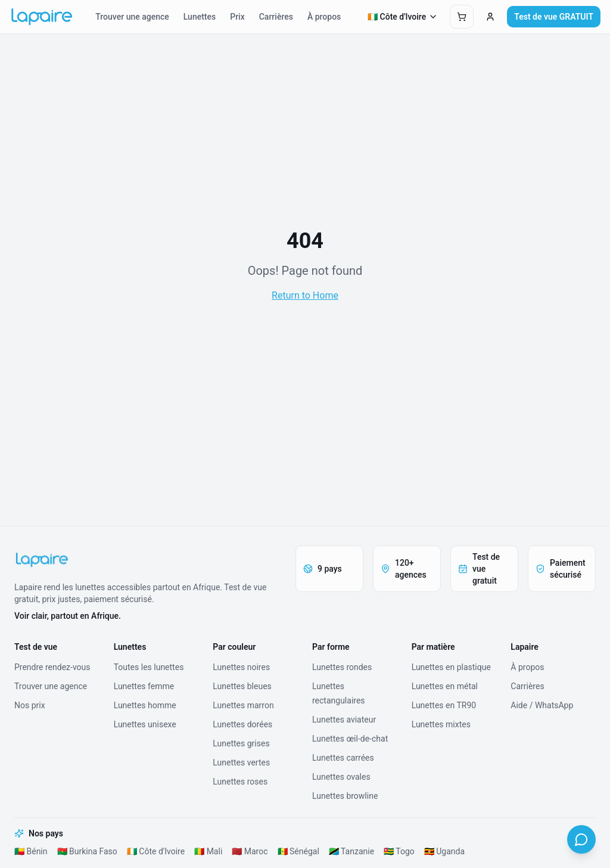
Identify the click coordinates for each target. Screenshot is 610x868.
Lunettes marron (243, 705)
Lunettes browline (345, 796)
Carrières (276, 17)
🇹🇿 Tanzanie (351, 851)
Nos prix (30, 705)
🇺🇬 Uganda (444, 851)
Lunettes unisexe (145, 724)
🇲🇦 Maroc (250, 851)
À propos (324, 17)
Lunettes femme (144, 686)
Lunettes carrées (343, 758)
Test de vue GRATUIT (554, 17)
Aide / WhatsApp (542, 705)
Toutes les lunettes (149, 667)
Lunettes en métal (445, 686)
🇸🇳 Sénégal (298, 851)
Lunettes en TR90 (444, 705)
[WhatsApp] (581, 839)
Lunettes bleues (242, 686)
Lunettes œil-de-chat (350, 739)
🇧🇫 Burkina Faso (87, 851)
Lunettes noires (241, 667)
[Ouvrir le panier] (462, 17)
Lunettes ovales (341, 777)
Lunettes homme (145, 705)
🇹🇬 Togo (399, 851)
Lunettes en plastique (451, 667)
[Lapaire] (148, 560)
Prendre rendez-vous (52, 667)
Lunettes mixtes (441, 724)
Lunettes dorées (242, 724)
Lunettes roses (240, 782)
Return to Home (305, 295)
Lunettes (200, 17)
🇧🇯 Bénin (31, 851)
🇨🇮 (403, 17)
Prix (237, 17)
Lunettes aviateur (344, 720)
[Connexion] (490, 17)
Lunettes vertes (241, 762)
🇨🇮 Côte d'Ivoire (156, 851)
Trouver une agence (132, 17)
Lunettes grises (241, 743)
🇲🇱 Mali (208, 851)
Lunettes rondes (342, 667)
